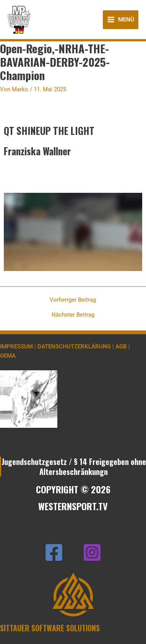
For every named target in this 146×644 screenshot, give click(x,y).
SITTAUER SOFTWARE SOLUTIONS (50, 628)
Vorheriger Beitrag (73, 300)
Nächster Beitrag (73, 315)
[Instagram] (92, 552)
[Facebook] (54, 552)
